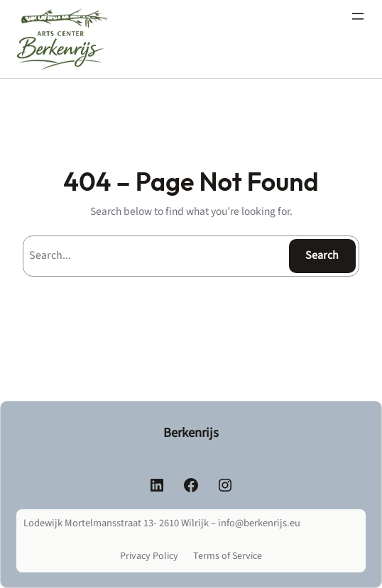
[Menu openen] (358, 16)
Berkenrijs (191, 433)
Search (322, 255)
